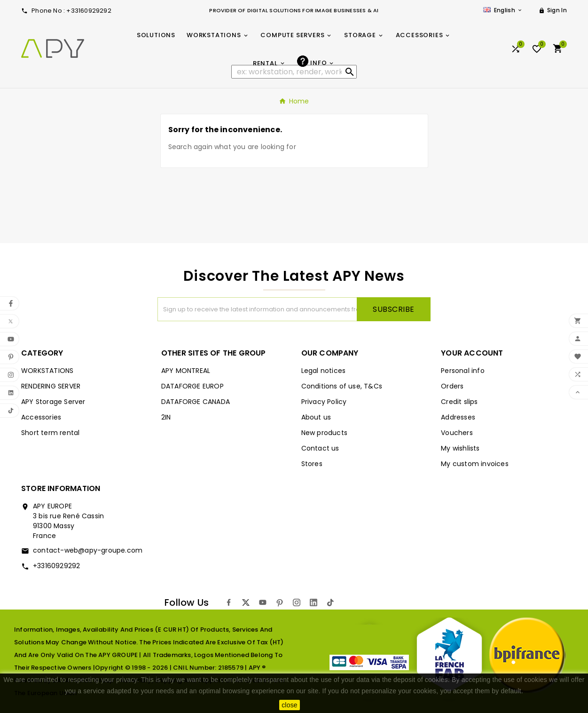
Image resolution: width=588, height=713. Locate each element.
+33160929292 (56, 566)
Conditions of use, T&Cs (342, 386)
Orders (452, 386)
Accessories (41, 417)
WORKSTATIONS (47, 371)
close (290, 705)
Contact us (320, 448)
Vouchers (457, 433)
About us (316, 417)
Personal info (463, 371)
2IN (166, 417)
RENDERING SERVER (51, 386)
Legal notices (324, 371)
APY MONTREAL (186, 371)
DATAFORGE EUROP (192, 386)
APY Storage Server (53, 402)
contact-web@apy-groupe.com (88, 550)
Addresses (458, 417)
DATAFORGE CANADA (196, 402)
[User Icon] (553, 10)
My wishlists (460, 448)
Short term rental (50, 433)
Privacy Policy (324, 402)
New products (324, 433)
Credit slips (459, 402)
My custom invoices (475, 464)
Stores (312, 464)
